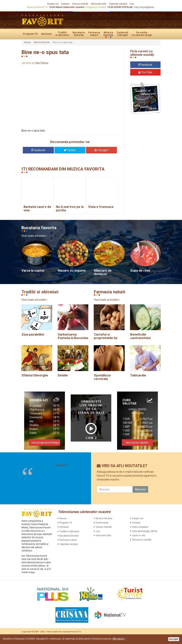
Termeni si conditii (142, 540)
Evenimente (102, 523)
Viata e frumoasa (101, 207)
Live (132, 4)
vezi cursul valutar (138, 443)
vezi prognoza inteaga (46, 443)
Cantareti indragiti (122, 34)
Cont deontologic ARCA (145, 531)
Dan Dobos (42, 63)
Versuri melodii (80, 4)
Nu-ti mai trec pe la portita (70, 209)
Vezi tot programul (144, 7)
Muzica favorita (108, 34)
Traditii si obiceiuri (62, 34)
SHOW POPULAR (123, 7)
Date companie (140, 527)
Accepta (174, 639)
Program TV (30, 34)
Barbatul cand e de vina (37, 209)
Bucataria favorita (79, 34)
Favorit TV (62, 465)
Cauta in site (139, 536)
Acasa (27, 42)
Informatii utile (99, 4)
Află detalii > (119, 639)
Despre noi (53, 4)
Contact (65, 4)
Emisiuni (47, 34)
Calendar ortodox (118, 4)
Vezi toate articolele (34, 236)
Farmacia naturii (94, 34)
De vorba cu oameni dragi (142, 34)
